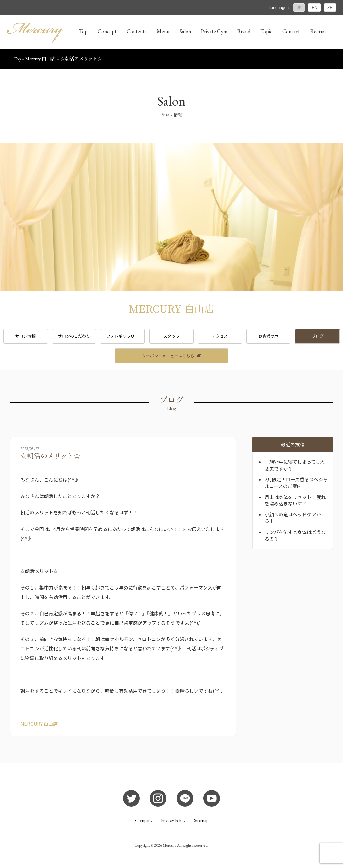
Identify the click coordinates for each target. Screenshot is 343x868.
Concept (107, 31)
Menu (163, 31)
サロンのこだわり (74, 336)
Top (83, 31)
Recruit (318, 31)
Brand (244, 31)
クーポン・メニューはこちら (168, 355)
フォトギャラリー (122, 336)
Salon (185, 31)
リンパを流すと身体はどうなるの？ (295, 535)
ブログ (318, 336)
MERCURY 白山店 (39, 724)
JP (299, 8)
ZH (330, 8)
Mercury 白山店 (41, 59)
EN (314, 8)
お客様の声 (268, 336)
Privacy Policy (173, 820)
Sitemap (201, 820)
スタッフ (171, 336)
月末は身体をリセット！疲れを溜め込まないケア (295, 500)
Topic (266, 31)
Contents (137, 31)
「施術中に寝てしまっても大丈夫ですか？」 (295, 465)
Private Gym (214, 31)
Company (144, 820)
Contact (291, 31)
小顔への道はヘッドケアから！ (293, 518)
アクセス (220, 336)
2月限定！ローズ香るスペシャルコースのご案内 (296, 483)
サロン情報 (25, 336)
